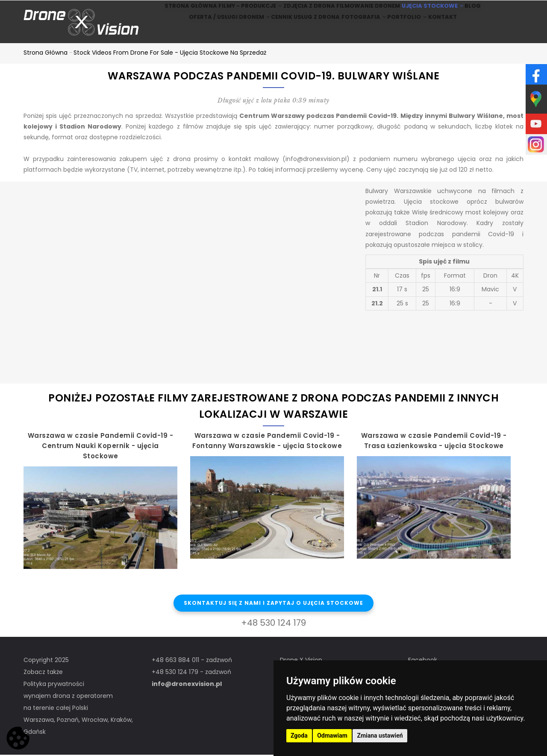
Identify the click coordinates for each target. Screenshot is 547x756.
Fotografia (360, 34)
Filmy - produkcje (237, 11)
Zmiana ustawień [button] (380, 735)
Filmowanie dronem (368, 11)
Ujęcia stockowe (438, 11)
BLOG (489, 11)
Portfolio (411, 34)
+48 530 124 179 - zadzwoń (191, 673)
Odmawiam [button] (332, 735)
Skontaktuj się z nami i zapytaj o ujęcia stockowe (273, 605)
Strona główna (171, 11)
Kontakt (456, 34)
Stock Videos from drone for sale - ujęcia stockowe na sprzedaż (170, 54)
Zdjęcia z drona (303, 11)
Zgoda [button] (299, 735)
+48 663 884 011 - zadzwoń (192, 661)
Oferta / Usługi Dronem (213, 34)
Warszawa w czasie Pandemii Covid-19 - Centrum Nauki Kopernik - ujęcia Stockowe (101, 447)
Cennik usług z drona (294, 34)
